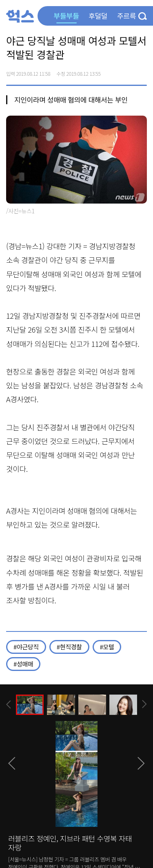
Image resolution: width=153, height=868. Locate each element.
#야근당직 (26, 647)
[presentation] (9, 705)
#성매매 (23, 664)
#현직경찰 (69, 647)
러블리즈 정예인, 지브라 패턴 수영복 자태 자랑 (70, 843)
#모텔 (107, 647)
